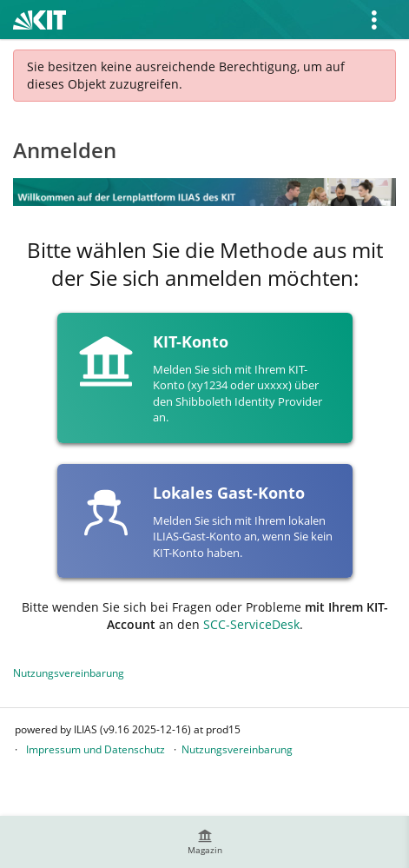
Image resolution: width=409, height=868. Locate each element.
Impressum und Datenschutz (96, 749)
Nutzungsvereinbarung (69, 673)
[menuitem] (205, 842)
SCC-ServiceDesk (251, 624)
